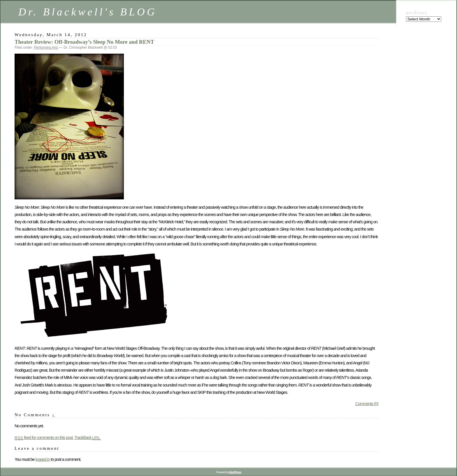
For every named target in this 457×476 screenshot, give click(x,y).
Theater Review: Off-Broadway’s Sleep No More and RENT (84, 42)
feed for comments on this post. (44, 438)
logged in (42, 459)
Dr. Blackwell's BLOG (88, 12)
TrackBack (87, 438)
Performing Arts (46, 48)
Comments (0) (367, 404)
